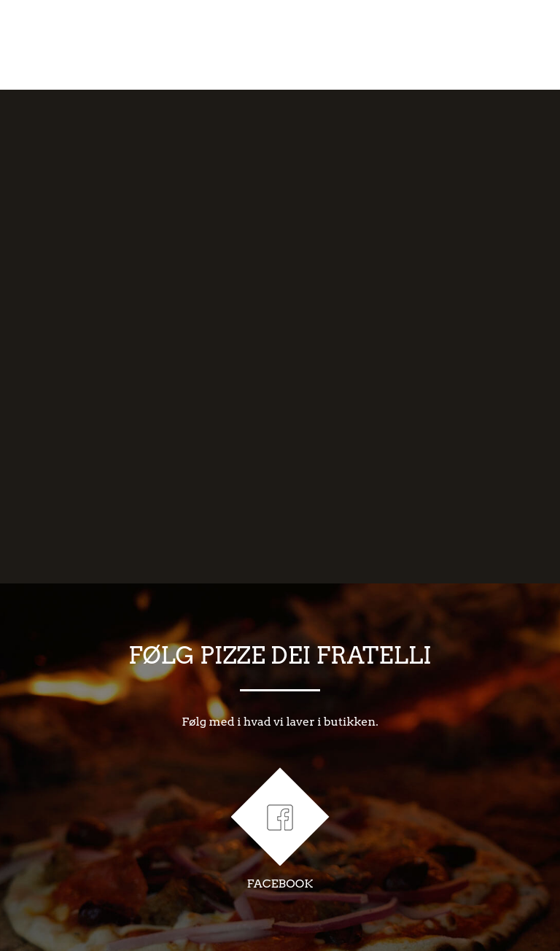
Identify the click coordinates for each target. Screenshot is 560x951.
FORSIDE (59, 44)
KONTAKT (497, 44)
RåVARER (304, 44)
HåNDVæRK (214, 44)
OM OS (131, 44)
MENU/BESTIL (401, 44)
